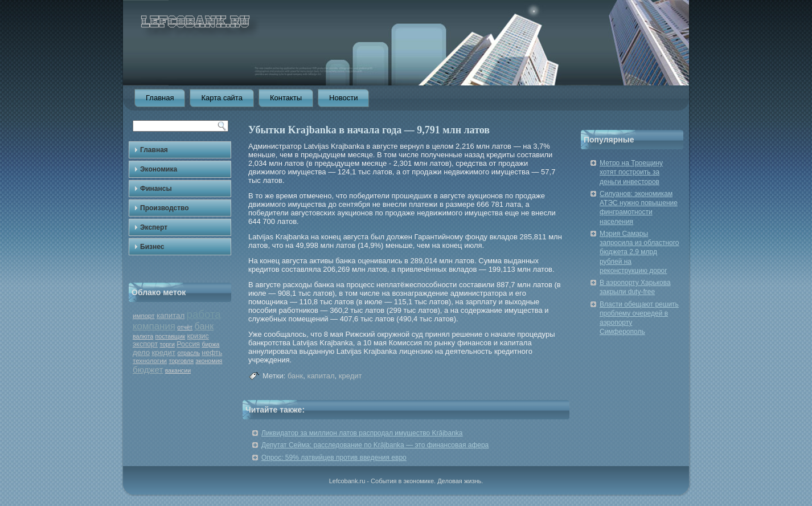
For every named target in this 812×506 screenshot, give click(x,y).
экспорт (145, 344)
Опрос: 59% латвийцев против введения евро (334, 458)
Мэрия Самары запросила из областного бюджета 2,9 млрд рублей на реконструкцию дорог (639, 252)
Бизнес (152, 247)
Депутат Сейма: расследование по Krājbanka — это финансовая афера (375, 445)
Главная (160, 98)
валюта (143, 336)
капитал (171, 315)
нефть (212, 353)
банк (204, 326)
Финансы (156, 189)
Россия (188, 344)
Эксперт (154, 227)
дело (141, 352)
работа (204, 314)
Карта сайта (222, 98)
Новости (343, 98)
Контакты (286, 98)
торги (167, 344)
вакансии (178, 370)
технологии (150, 361)
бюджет (148, 370)
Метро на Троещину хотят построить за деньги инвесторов (631, 172)
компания (154, 326)
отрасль (188, 353)
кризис (198, 336)
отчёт (185, 327)
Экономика (159, 169)
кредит (163, 352)
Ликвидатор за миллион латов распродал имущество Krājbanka (362, 433)
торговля (181, 361)
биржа (210, 344)
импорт (144, 316)
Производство (165, 208)
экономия (209, 361)
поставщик (170, 336)
